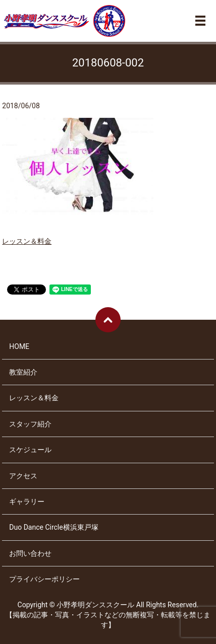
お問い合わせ (30, 553)
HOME (19, 346)
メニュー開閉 (200, 21)
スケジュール (30, 450)
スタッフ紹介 (30, 424)
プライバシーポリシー (44, 579)
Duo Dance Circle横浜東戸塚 (53, 527)
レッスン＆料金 (27, 241)
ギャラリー (27, 502)
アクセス (23, 476)
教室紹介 (23, 372)
